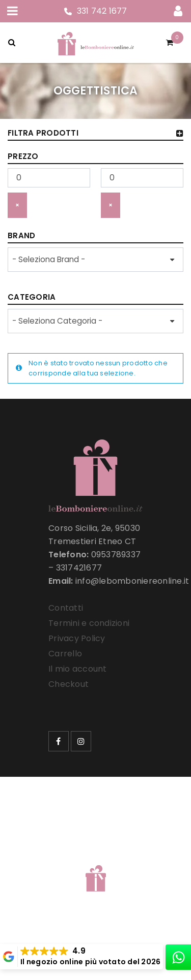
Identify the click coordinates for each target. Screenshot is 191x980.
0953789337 (116, 555)
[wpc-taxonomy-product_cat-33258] (95, 321)
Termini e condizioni (89, 623)
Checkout (69, 684)
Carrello (65, 654)
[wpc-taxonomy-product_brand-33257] (95, 260)
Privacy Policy (77, 638)
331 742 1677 (102, 11)
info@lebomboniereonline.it (132, 581)
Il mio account (78, 669)
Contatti (66, 608)
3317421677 (79, 568)
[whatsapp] (178, 957)
